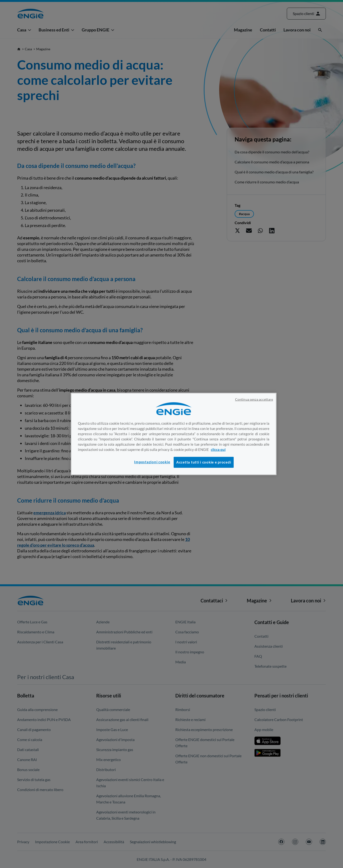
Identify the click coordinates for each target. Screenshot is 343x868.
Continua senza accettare (254, 399)
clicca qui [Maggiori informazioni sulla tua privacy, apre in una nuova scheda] (218, 450)
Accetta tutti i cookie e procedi (204, 462)
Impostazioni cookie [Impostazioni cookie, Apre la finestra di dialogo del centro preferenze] (152, 462)
